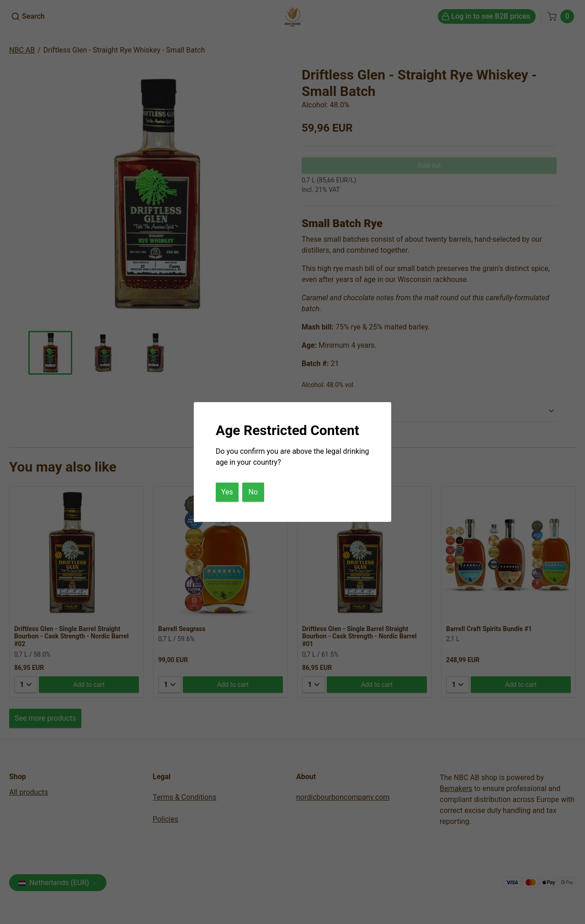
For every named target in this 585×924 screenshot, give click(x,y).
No (253, 492)
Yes (227, 492)
